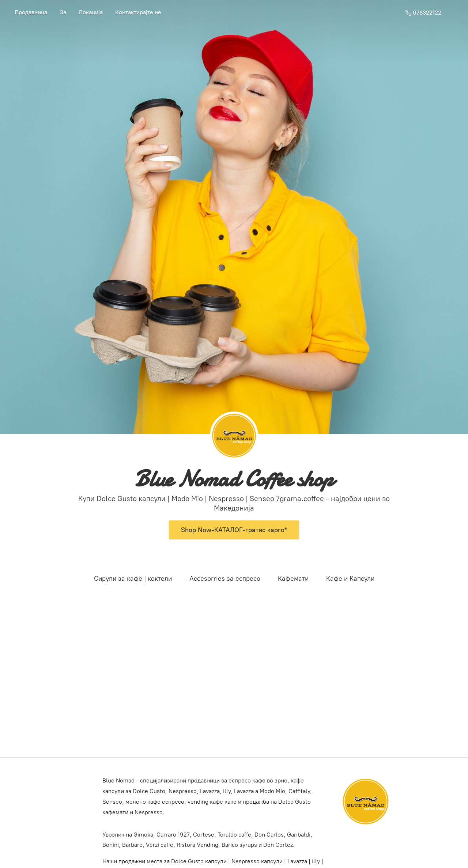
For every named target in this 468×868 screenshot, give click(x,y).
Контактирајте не (138, 12)
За (63, 12)
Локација (91, 12)
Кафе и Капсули (350, 579)
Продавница (31, 12)
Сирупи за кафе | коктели (133, 579)
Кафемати (293, 579)
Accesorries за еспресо (225, 579)
